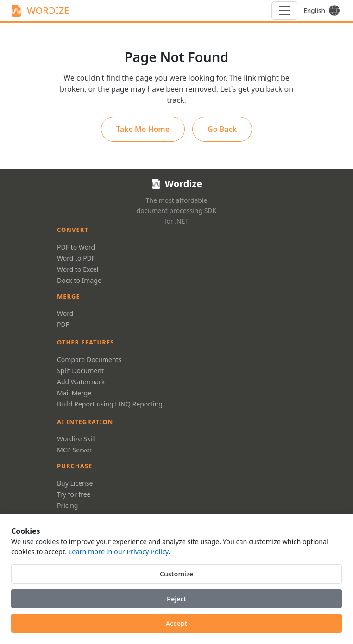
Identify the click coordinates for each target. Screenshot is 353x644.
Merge (69, 296)
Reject (176, 599)
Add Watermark (81, 382)
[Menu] (284, 11)
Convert (73, 230)
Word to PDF (76, 258)
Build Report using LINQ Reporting (110, 404)
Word (65, 313)
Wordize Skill (76, 439)
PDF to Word (76, 247)
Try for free (74, 494)
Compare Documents (89, 360)
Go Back (222, 130)
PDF (63, 324)
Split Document (80, 371)
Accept (176, 623)
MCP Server (75, 450)
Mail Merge (74, 393)
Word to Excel (78, 269)
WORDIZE (39, 11)
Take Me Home (143, 130)
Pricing (67, 505)
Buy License (75, 483)
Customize (176, 574)
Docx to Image (79, 280)
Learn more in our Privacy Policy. (120, 552)
